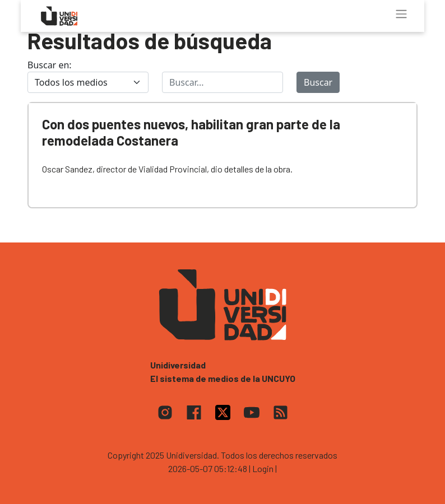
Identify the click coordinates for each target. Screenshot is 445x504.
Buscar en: (50, 65)
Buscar (318, 82)
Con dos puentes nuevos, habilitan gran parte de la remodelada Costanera (191, 132)
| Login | (263, 468)
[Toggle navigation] (401, 14)
